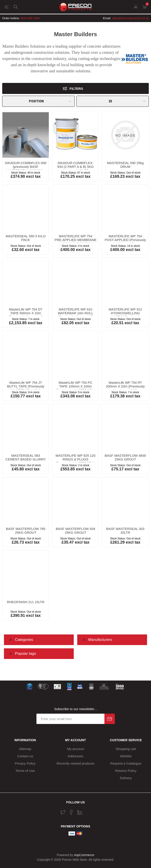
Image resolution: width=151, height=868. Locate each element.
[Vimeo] (80, 812)
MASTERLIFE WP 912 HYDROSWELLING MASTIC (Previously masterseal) (125, 315)
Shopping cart (126, 749)
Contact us (25, 756)
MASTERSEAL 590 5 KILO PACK (26, 238)
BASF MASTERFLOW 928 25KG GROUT (75, 531)
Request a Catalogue (126, 763)
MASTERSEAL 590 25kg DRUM (125, 165)
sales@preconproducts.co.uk (130, 18)
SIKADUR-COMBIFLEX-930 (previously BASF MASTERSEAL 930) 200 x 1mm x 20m (26, 168)
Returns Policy (126, 771)
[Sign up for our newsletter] (70, 719)
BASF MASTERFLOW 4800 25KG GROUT (125, 457)
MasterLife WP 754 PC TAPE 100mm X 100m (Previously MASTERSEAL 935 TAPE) (75, 388)
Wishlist (126, 756)
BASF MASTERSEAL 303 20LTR (125, 531)
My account (76, 749)
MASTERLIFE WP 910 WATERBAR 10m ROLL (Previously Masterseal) (75, 313)
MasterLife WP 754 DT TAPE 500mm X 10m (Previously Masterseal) (26, 313)
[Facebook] (71, 812)
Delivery (126, 778)
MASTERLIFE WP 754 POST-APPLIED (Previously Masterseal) (125, 240)
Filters (76, 89)
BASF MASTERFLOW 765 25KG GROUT (26, 531)
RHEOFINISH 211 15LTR (26, 602)
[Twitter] (63, 812)
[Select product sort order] (38, 101)
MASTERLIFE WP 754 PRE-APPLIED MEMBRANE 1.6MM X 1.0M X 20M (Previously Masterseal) (75, 242)
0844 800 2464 (30, 18)
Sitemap (25, 749)
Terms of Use (25, 771)
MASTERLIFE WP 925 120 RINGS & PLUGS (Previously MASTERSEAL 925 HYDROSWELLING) (76, 461)
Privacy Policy (25, 763)
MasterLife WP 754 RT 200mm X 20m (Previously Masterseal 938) (125, 386)
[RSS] (88, 811)
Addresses (76, 756)
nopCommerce (84, 855)
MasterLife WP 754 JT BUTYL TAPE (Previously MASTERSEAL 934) (26, 386)
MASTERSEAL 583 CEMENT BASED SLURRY (26, 457)
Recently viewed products (76, 763)
